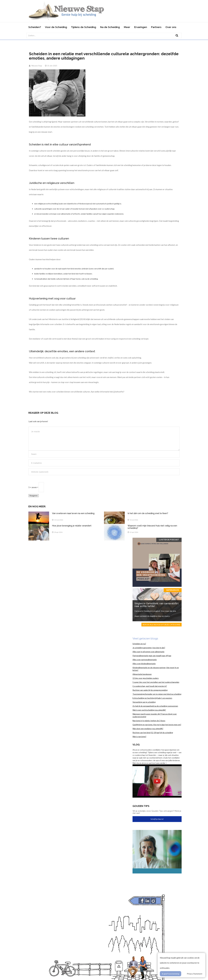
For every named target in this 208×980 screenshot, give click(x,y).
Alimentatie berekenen (142, 674)
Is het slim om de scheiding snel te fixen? (148, 513)
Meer (127, 27)
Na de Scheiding (110, 27)
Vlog (136, 745)
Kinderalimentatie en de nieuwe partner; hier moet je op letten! (156, 669)
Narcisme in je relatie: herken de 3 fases (149, 721)
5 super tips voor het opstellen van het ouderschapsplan (156, 682)
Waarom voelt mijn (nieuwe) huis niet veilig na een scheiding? (152, 527)
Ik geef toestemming (171, 974)
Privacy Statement (195, 974)
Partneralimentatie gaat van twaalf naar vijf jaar (152, 656)
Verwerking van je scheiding (144, 702)
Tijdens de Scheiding (84, 27)
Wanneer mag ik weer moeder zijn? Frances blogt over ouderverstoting (155, 715)
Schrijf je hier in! (157, 819)
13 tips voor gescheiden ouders (146, 678)
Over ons (171, 27)
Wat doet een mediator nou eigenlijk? (148, 729)
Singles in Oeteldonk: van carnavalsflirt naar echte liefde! (157, 605)
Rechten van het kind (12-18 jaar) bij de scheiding (153, 733)
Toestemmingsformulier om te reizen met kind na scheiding (157, 694)
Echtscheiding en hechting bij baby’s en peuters (152, 698)
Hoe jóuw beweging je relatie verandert (72, 526)
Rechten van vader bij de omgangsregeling (150, 690)
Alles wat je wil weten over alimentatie (148, 652)
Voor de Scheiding (56, 27)
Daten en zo (173, 590)
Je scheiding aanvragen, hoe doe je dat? (149, 648)
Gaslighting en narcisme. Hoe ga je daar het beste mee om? (157, 725)
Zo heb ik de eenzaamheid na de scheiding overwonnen (155, 706)
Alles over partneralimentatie (145, 660)
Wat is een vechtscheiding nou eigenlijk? (149, 710)
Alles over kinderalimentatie (144, 664)
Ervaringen (141, 27)
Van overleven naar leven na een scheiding (73, 513)
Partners (156, 27)
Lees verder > (161, 763)
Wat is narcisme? (139, 736)
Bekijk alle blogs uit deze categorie (162, 625)
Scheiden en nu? (139, 644)
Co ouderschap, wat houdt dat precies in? (150, 686)
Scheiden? (35, 27)
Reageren (34, 496)
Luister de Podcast (169, 540)
